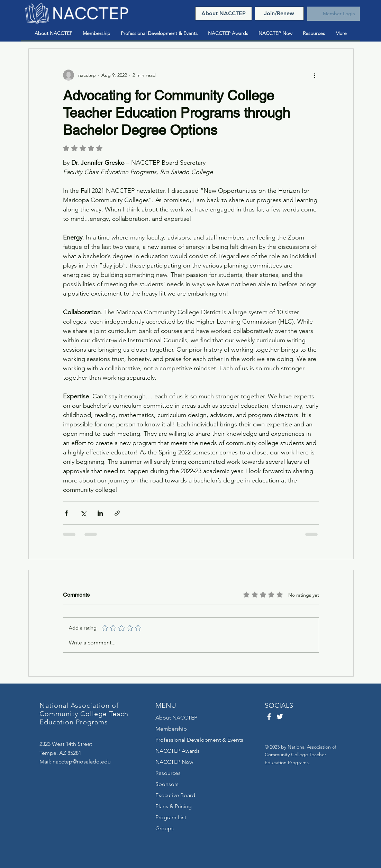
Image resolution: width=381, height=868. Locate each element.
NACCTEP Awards (178, 751)
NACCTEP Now (174, 762)
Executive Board (175, 795)
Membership (171, 729)
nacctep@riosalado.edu (82, 762)
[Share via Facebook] (66, 513)
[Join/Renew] (279, 13)
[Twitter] (280, 717)
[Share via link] (117, 513)
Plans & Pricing (174, 806)
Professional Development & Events (199, 740)
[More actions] (315, 75)
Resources (168, 773)
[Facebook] (269, 717)
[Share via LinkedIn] (100, 513)
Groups (165, 828)
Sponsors (167, 784)
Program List (171, 817)
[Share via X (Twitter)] (83, 513)
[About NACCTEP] (224, 13)
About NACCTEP (176, 718)
